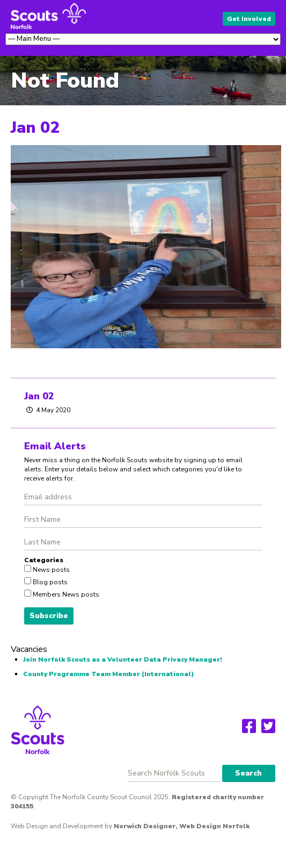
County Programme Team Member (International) (108, 674)
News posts (50, 570)
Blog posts (49, 582)
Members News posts (65, 594)
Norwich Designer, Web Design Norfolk (182, 826)
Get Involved (249, 19)
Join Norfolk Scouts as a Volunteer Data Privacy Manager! (123, 659)
